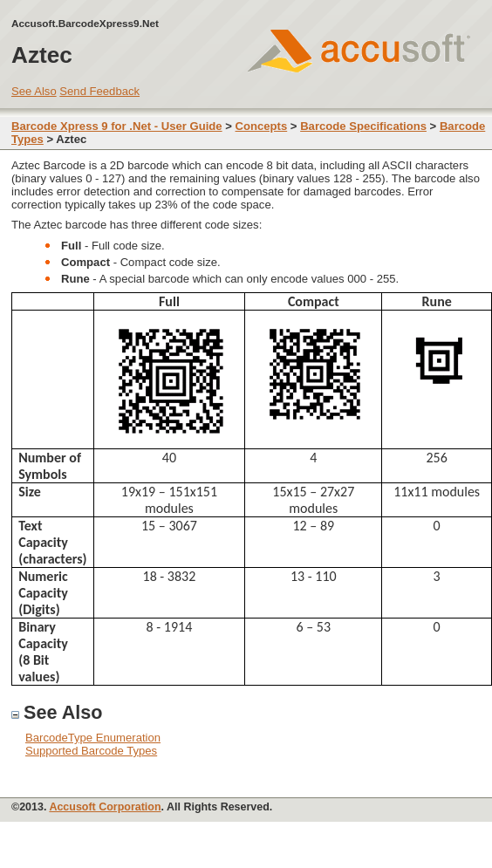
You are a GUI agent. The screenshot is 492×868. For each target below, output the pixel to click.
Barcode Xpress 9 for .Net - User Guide (117, 126)
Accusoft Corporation (105, 807)
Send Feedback (99, 91)
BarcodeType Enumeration (93, 738)
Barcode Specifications (363, 126)
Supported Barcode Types (91, 751)
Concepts (262, 126)
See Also (34, 91)
